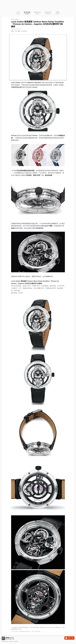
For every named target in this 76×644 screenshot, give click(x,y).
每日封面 (27, 13)
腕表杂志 (38, 13)
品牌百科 (48, 13)
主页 (18, 13)
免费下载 (69, 638)
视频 (57, 13)
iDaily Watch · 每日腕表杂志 (9, 638)
